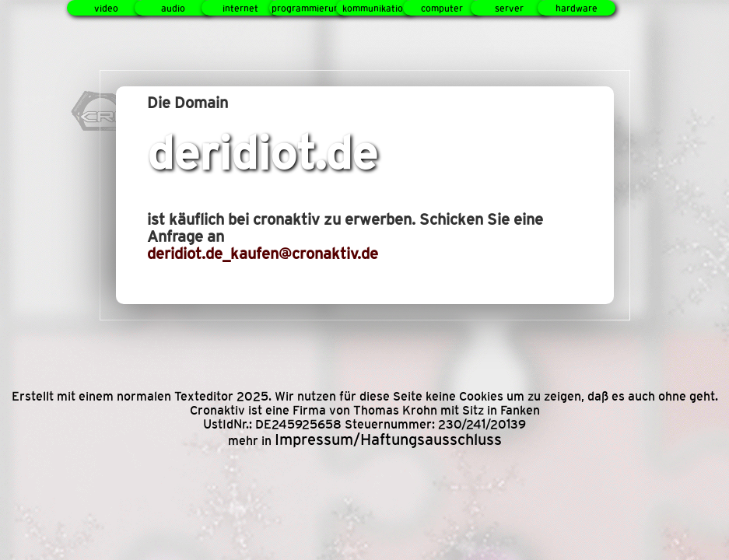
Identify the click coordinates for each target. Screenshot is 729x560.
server (509, 9)
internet (240, 9)
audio (173, 9)
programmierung (308, 9)
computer (442, 9)
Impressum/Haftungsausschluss (388, 439)
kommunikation (375, 9)
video (106, 9)
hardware (577, 9)
